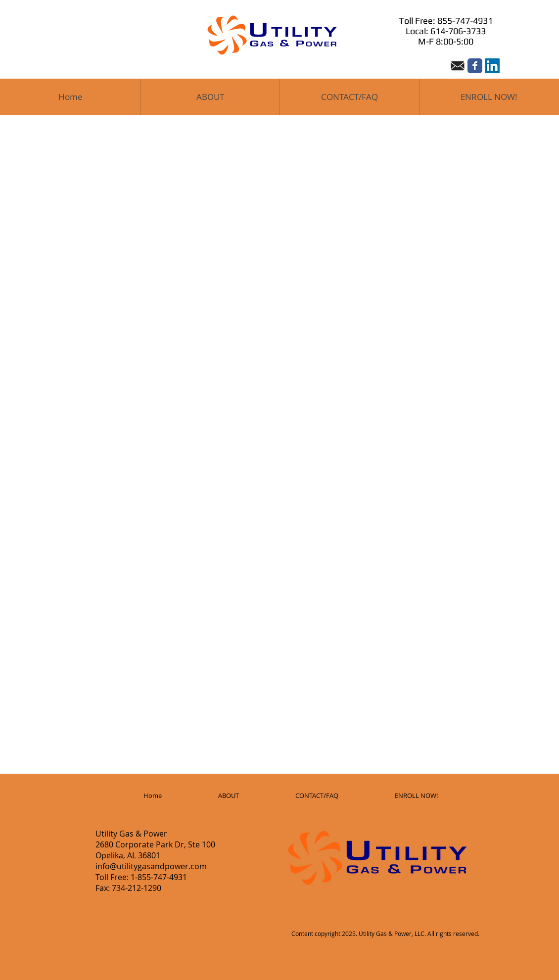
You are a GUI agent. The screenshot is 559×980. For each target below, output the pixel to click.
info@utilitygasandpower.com (151, 866)
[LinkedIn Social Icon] (492, 66)
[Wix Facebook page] (475, 66)
